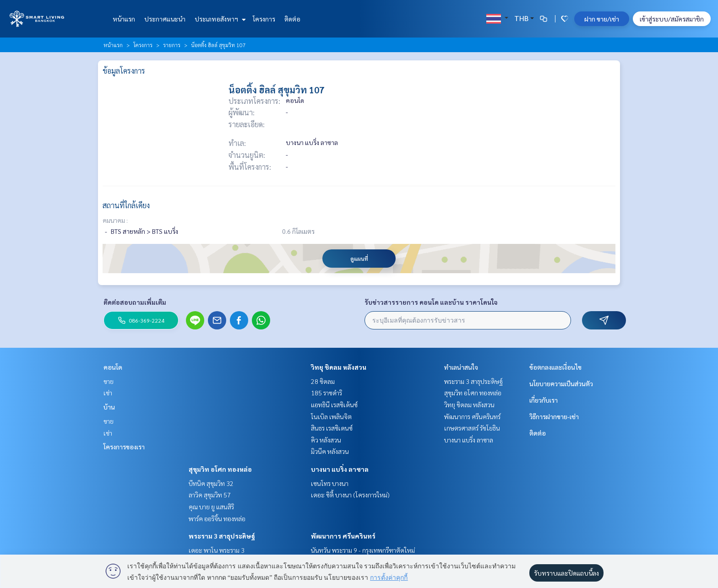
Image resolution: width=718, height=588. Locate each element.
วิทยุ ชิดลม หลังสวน (339, 367)
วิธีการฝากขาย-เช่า (554, 416)
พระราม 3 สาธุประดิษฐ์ (222, 536)
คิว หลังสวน (326, 440)
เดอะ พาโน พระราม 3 (217, 550)
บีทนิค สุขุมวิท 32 (211, 483)
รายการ (172, 45)
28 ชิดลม (323, 381)
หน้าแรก (124, 19)
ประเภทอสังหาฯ (219, 19)
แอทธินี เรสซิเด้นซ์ (334, 405)
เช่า (108, 393)
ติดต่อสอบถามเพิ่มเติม (135, 302)
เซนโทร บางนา (330, 483)
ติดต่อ (292, 19)
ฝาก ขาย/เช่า (602, 19)
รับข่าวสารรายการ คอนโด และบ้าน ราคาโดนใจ (431, 302)
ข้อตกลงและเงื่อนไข (555, 367)
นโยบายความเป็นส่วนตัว (561, 383)
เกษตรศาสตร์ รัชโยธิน (472, 428)
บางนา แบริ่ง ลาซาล (340, 469)
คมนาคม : (115, 220)
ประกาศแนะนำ (165, 19)
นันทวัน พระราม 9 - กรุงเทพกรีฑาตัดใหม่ (363, 550)
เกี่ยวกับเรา (544, 400)
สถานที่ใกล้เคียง (126, 205)
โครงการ (264, 19)
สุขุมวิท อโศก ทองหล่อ (220, 469)
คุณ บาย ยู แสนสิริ (211, 507)
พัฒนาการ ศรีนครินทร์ (343, 536)
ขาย (109, 381)
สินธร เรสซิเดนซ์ (332, 428)
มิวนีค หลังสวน (330, 451)
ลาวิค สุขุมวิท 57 (210, 495)
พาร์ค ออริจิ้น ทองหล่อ (217, 518)
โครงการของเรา (124, 447)
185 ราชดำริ (326, 393)
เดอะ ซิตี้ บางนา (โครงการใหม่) (350, 495)
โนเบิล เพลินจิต (331, 416)
